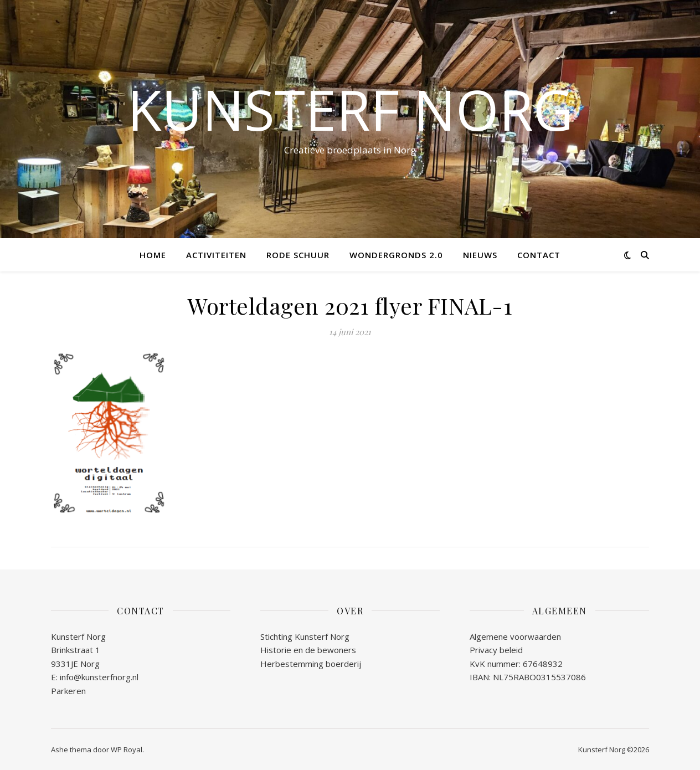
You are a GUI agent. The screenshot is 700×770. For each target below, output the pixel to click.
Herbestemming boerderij (311, 664)
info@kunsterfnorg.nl (99, 677)
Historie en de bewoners (308, 650)
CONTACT (539, 255)
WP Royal (127, 750)
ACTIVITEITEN (216, 255)
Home (153, 255)
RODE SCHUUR (298, 255)
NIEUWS (480, 255)
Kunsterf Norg (350, 109)
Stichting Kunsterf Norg (305, 636)
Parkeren (68, 691)
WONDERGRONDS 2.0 (396, 255)
